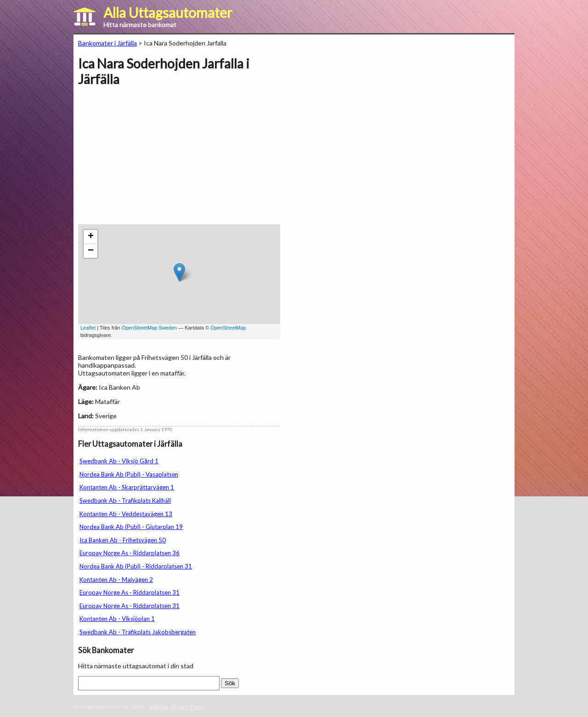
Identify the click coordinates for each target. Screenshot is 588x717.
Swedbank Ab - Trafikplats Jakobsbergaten (138, 632)
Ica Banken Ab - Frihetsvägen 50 (123, 540)
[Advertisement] (155, 160)
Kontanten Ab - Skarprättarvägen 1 (127, 487)
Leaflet (88, 328)
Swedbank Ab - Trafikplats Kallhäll (125, 501)
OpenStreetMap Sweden (149, 328)
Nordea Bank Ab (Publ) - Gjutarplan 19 (131, 527)
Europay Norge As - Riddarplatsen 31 (130, 592)
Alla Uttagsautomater (168, 12)
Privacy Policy (189, 707)
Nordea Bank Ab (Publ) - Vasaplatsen (129, 474)
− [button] (91, 251)
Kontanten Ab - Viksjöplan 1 (117, 619)
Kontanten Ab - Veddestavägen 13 (126, 514)
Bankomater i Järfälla (107, 43)
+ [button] (91, 237)
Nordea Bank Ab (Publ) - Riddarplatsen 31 (136, 566)
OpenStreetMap (228, 328)
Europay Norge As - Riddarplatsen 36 (130, 553)
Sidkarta (158, 707)
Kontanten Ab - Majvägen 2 (116, 580)
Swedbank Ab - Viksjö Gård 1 (119, 461)
